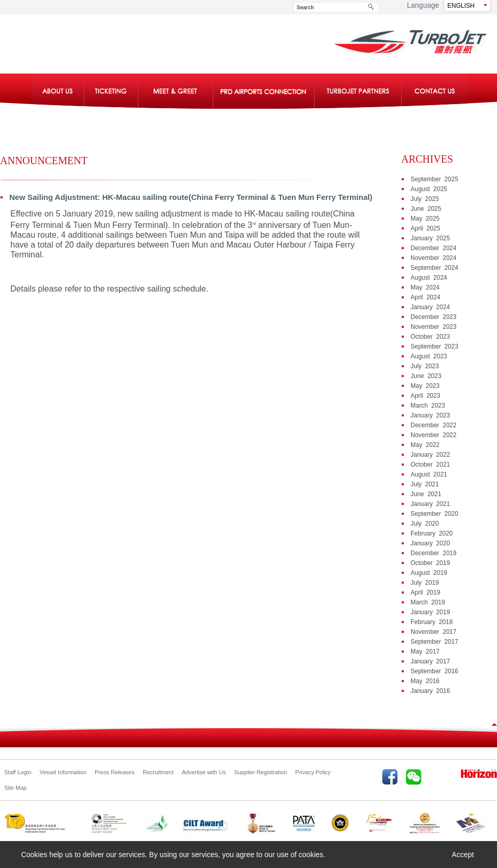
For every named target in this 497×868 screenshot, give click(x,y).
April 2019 (425, 592)
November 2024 (434, 258)
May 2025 (425, 219)
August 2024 (429, 278)
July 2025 (425, 199)
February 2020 (432, 533)
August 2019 (429, 573)
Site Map (15, 788)
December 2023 (434, 317)
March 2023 (428, 406)
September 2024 (434, 268)
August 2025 (429, 189)
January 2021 (430, 504)
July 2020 (425, 524)
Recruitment (158, 772)
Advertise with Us (204, 772)
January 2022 (430, 455)
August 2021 (429, 474)
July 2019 (425, 583)
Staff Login (18, 772)
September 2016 (434, 671)
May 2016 (425, 681)
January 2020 (430, 543)
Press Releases (115, 772)
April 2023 (425, 396)
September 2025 (434, 179)
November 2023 (434, 327)
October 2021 (430, 465)
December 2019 (434, 553)
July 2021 (425, 484)
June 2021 (426, 494)
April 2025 (425, 228)
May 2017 (425, 652)
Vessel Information (63, 772)
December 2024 (434, 248)
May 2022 (425, 445)
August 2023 (429, 356)
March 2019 (428, 602)
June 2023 (426, 376)
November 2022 (434, 435)
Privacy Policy (313, 772)
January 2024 (430, 307)
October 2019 (430, 563)
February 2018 (432, 622)
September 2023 (434, 346)
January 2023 (430, 415)
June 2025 (426, 209)
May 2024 (425, 287)
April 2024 (425, 297)
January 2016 (430, 691)
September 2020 (434, 514)
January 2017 (430, 661)
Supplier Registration (260, 772)
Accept (463, 855)
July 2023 (425, 366)
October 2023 (430, 337)
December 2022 (434, 425)
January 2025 (430, 238)
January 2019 (430, 612)
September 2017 (434, 642)
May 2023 (425, 386)
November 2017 (434, 632)
